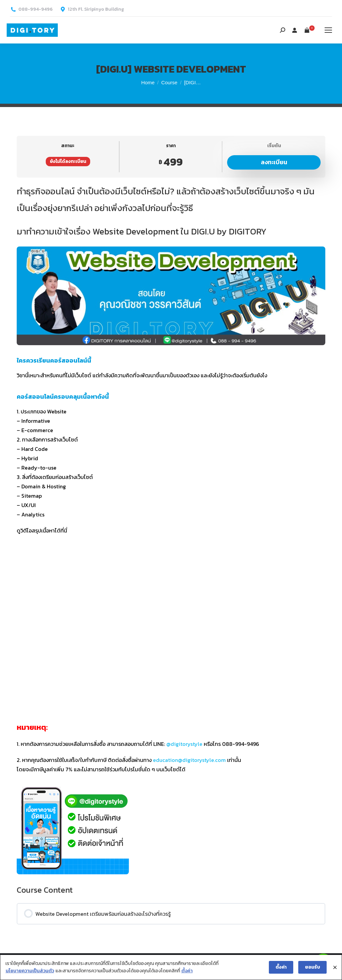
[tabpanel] (171, 529)
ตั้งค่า (187, 971)
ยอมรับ (313, 967)
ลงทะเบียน (274, 162)
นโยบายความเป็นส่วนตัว (30, 971)
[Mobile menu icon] (328, 30)
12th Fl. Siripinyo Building (96, 9)
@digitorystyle (184, 744)
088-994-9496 (36, 9)
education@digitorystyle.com (189, 760)
